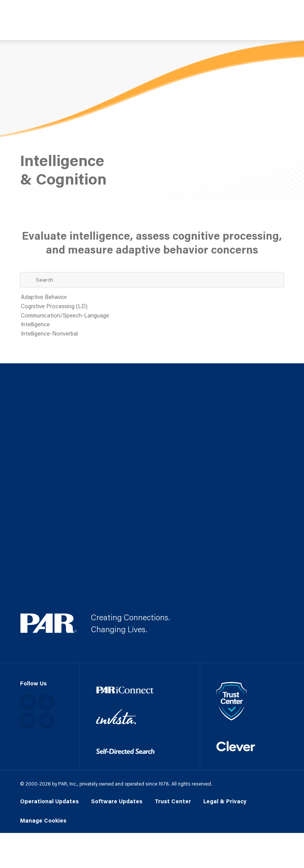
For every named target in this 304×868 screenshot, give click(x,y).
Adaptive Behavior (152, 297)
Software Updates (117, 801)
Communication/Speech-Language (152, 316)
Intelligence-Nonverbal (152, 334)
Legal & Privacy (225, 801)
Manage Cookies (43, 821)
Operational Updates (49, 801)
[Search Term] (152, 280)
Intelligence (152, 325)
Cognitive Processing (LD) (152, 307)
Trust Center (173, 801)
